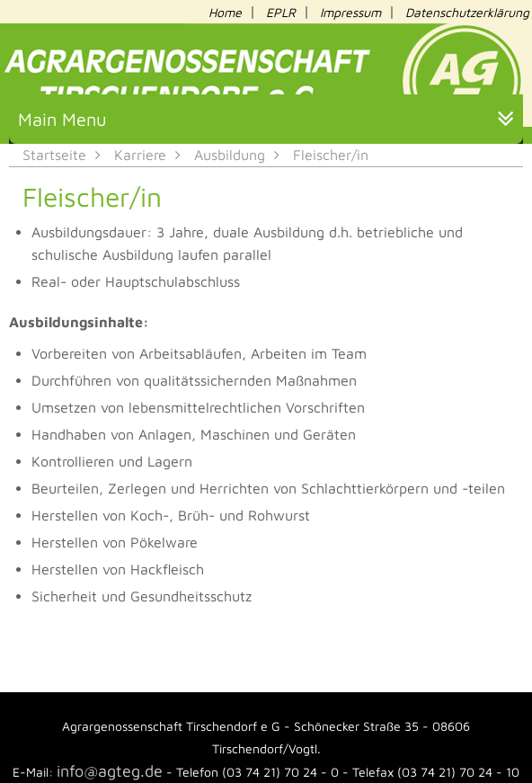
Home (225, 12)
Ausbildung (230, 155)
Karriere (140, 155)
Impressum (350, 12)
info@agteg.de (110, 771)
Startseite (54, 155)
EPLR (281, 12)
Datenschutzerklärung (467, 12)
